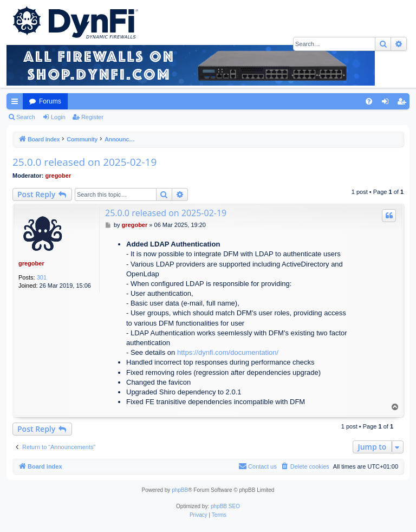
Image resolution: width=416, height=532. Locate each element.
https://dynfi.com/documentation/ (228, 352)
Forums (50, 101)
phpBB (180, 490)
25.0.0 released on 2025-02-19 (84, 162)
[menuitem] (369, 101)
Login (58, 117)
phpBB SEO (225, 506)
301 (42, 277)
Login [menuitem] (388, 103)
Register (92, 117)
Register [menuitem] (404, 103)
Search (26, 117)
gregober (58, 176)
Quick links (17, 103)
